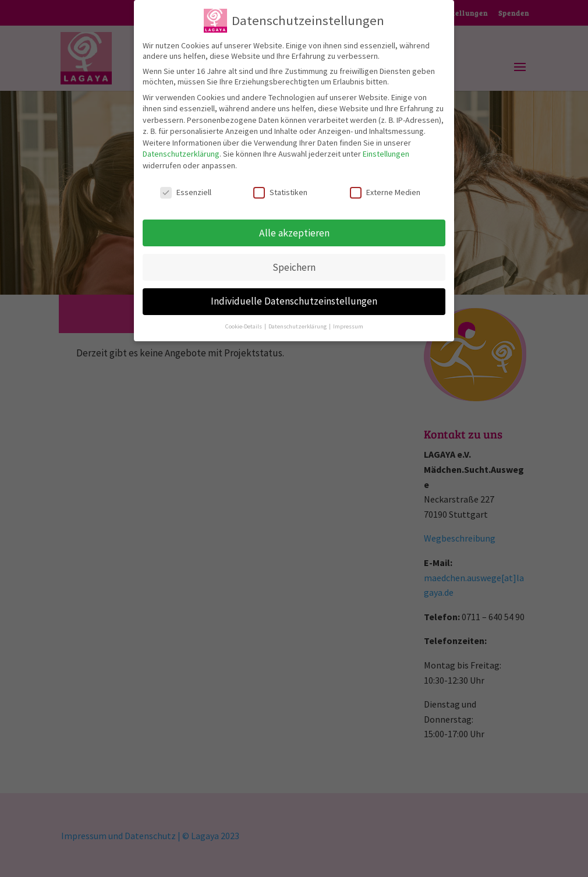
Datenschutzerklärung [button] (298, 319)
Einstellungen (386, 147)
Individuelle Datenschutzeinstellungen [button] (294, 295)
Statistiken (280, 185)
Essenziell (186, 185)
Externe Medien (385, 185)
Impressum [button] (348, 319)
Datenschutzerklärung (181, 147)
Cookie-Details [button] (244, 319)
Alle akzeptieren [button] (294, 226)
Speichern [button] (294, 260)
